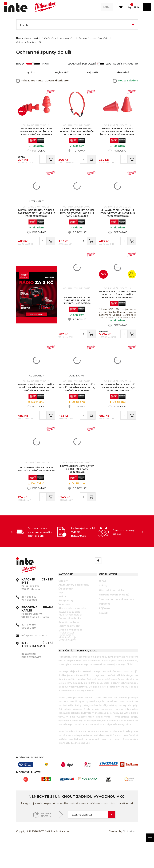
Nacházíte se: (24, 38)
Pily (61, 619)
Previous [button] (12, 558)
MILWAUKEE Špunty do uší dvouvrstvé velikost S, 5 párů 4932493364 (118, 405)
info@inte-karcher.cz (34, 662)
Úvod (35, 38)
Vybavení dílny (67, 38)
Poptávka (105, 630)
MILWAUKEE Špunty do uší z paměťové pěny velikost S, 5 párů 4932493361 (77, 405)
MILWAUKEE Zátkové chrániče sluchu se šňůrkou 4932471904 (77, 312)
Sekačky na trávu (69, 648)
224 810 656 (29, 651)
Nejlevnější (62, 72)
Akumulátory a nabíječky (74, 611)
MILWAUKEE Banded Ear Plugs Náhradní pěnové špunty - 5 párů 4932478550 (118, 133)
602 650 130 (29, 654)
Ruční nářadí (66, 661)
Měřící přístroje (67, 664)
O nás (103, 607)
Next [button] (142, 558)
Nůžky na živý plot (69, 652)
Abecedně (123, 72)
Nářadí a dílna (49, 38)
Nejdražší (92, 72)
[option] (37, 558)
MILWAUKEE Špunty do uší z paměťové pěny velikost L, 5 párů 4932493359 (36, 220)
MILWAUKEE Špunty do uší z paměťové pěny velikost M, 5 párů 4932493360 (36, 405)
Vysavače (64, 630)
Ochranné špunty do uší (28, 42)
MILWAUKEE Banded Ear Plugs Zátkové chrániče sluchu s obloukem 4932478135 (77, 135)
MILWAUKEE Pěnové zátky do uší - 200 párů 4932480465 (77, 492)
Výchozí (31, 72)
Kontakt (104, 639)
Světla (62, 623)
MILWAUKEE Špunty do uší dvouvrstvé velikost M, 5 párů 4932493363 (118, 220)
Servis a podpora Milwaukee (117, 625)
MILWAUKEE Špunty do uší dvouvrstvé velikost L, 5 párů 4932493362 (77, 220)
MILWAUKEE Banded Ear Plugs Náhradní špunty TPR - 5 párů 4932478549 (36, 133)
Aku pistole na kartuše (72, 634)
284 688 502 (29, 623)
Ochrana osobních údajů (114, 621)
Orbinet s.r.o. (130, 858)
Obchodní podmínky (112, 616)
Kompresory (66, 627)
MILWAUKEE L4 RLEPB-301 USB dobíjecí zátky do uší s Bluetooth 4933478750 (118, 307)
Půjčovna (105, 635)
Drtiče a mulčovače (70, 656)
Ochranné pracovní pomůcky (94, 38)
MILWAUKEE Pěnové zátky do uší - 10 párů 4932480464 (36, 492)
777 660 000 (29, 626)
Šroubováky (66, 615)
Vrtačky (63, 607)
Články (103, 612)
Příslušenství (66, 659)
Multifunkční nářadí (70, 641)
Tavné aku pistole (70, 638)
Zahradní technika (70, 644)
